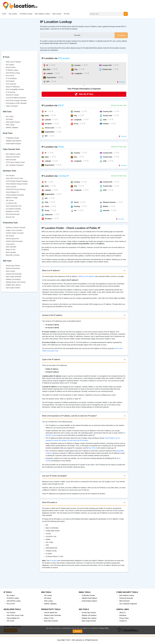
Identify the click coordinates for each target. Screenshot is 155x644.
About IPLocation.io (50, 502)
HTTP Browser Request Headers (17, 181)
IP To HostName (11, 78)
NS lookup (9, 119)
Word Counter (10, 271)
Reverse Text (10, 217)
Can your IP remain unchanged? (54, 476)
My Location (13, 14)
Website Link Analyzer (13, 279)
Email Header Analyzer (13, 144)
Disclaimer (123, 615)
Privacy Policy (104, 628)
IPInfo (61, 147)
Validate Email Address (13, 141)
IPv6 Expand (10, 81)
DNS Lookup (57, 14)
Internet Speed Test (12, 239)
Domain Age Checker (13, 266)
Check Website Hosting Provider (17, 184)
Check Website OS (12, 192)
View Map (121, 82)
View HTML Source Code (14, 178)
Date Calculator (11, 247)
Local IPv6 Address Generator (16, 98)
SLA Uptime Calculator (13, 209)
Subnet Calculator (12, 106)
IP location (53, 561)
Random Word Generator (14, 241)
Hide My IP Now (84, 94)
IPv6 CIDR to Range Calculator (16, 100)
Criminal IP (63, 176)
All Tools (67, 14)
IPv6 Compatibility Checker (15, 89)
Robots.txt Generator (13, 268)
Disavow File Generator (14, 274)
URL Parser (10, 200)
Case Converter (11, 187)
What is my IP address (86, 276)
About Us (122, 613)
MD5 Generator (11, 160)
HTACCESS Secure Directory (16, 189)
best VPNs (92, 448)
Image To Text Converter (14, 230)
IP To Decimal (10, 92)
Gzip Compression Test (14, 206)
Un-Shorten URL (11, 203)
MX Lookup (10, 116)
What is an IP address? (51, 271)
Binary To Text (10, 250)
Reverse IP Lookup (12, 95)
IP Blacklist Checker (12, 138)
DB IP (61, 105)
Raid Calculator (11, 252)
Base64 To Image (12, 198)
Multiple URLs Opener (13, 285)
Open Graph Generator (14, 277)
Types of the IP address (51, 359)
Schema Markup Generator (15, 195)
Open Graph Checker (13, 288)
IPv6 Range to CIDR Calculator (16, 103)
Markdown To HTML (13, 211)
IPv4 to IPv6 (10, 76)
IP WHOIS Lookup (26, 14)
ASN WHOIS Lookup (13, 73)
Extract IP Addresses (13, 87)
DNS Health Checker (13, 122)
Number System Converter (15, 233)
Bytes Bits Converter (13, 255)
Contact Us (123, 621)
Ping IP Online (11, 67)
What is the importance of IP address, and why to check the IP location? (69, 416)
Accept (78, 631)
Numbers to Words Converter (16, 227)
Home (4, 14)
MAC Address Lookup (42, 14)
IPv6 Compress (11, 84)
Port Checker (10, 176)
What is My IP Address (13, 62)
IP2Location (64, 58)
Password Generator (13, 157)
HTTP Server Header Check (15, 162)
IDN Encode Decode (13, 214)
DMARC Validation (12, 128)
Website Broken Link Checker (16, 282)
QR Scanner (10, 236)
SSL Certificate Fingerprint (15, 165)
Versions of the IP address (52, 315)
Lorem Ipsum (10, 244)
